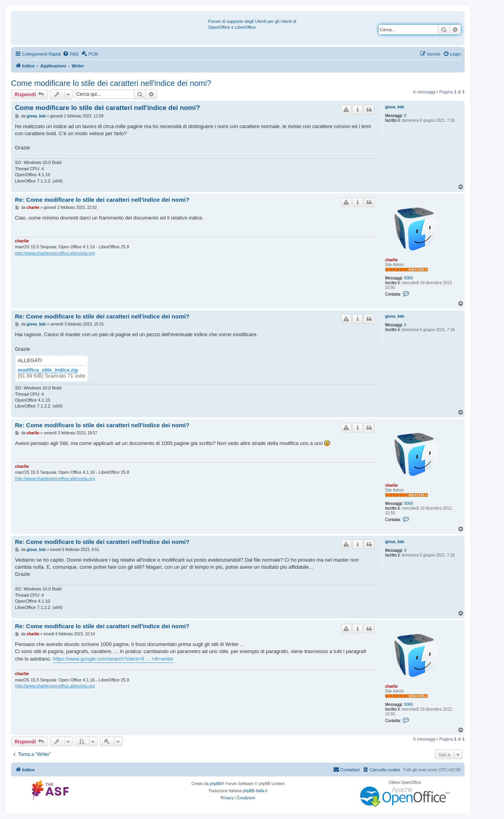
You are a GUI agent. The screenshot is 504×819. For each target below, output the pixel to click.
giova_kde (395, 107)
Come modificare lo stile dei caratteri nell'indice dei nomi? (111, 83)
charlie (391, 260)
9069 (408, 278)
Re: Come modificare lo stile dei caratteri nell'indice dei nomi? (102, 200)
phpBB (216, 784)
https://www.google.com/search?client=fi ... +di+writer (113, 659)
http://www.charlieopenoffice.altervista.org (55, 253)
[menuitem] (70, 54)
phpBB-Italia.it (255, 791)
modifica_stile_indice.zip (48, 370)
